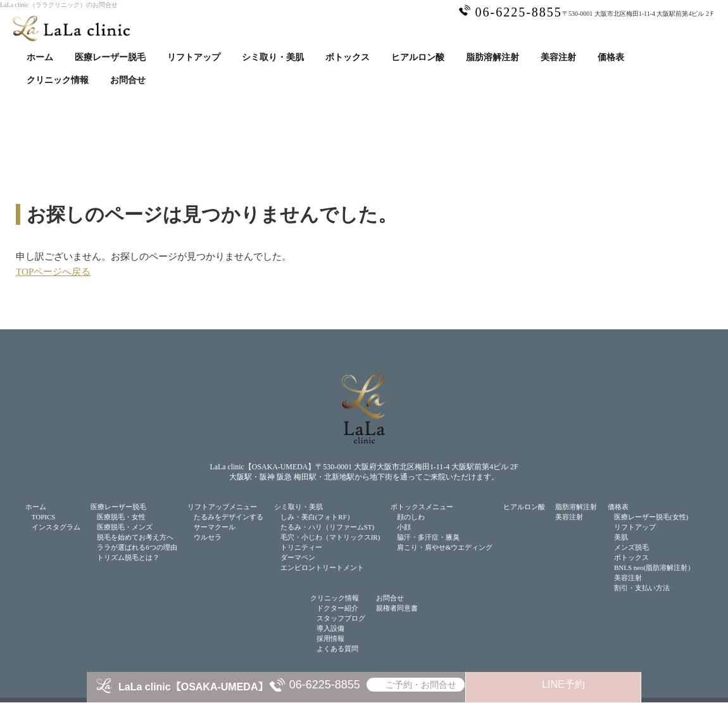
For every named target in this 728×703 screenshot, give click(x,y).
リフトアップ (194, 57)
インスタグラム (56, 527)
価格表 (611, 57)
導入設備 (330, 628)
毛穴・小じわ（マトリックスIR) (330, 537)
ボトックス (348, 57)
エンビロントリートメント (322, 567)
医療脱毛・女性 (121, 517)
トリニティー (301, 547)
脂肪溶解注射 (493, 57)
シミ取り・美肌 (273, 57)
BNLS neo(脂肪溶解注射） (654, 567)
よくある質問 (337, 649)
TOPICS (44, 517)
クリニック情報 (58, 80)
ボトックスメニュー (422, 507)
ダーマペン (298, 557)
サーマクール (215, 527)
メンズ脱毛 (631, 547)
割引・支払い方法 (642, 588)
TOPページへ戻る (53, 271)
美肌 (621, 537)
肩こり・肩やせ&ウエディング (445, 547)
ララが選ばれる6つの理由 (137, 547)
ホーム (40, 57)
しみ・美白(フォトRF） (317, 517)
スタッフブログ (341, 618)
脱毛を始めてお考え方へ (135, 537)
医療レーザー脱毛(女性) (651, 517)
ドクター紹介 (337, 608)
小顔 (404, 527)
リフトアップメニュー (222, 507)
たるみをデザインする (229, 517)
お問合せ (128, 80)
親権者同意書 (397, 608)
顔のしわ (411, 517)
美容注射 (558, 57)
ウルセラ (208, 537)
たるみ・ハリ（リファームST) (328, 527)
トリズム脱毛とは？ (128, 557)
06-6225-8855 (325, 685)
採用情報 (330, 638)
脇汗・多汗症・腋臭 (428, 537)
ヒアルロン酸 (418, 57)
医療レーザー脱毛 (110, 57)
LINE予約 (563, 684)
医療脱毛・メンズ (125, 527)
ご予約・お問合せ (421, 685)
